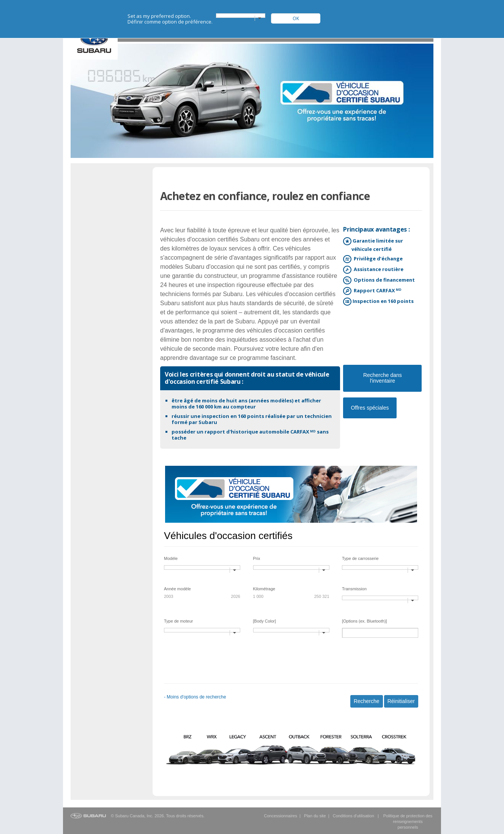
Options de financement (383, 280)
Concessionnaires (280, 816)
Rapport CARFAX (376, 291)
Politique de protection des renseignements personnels (408, 821)
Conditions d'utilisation (354, 816)
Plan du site (315, 816)
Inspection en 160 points (383, 302)
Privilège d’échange (377, 259)
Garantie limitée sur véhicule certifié (377, 245)
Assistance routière (377, 270)
